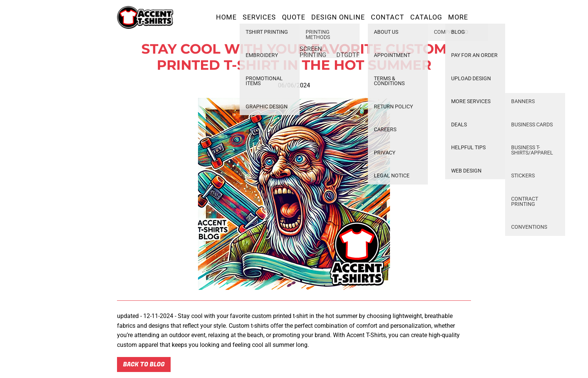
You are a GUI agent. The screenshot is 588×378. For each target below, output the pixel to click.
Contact (388, 17)
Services (259, 17)
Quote (294, 17)
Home (226, 17)
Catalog (426, 17)
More (458, 17)
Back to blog (144, 364)
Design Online (338, 17)
